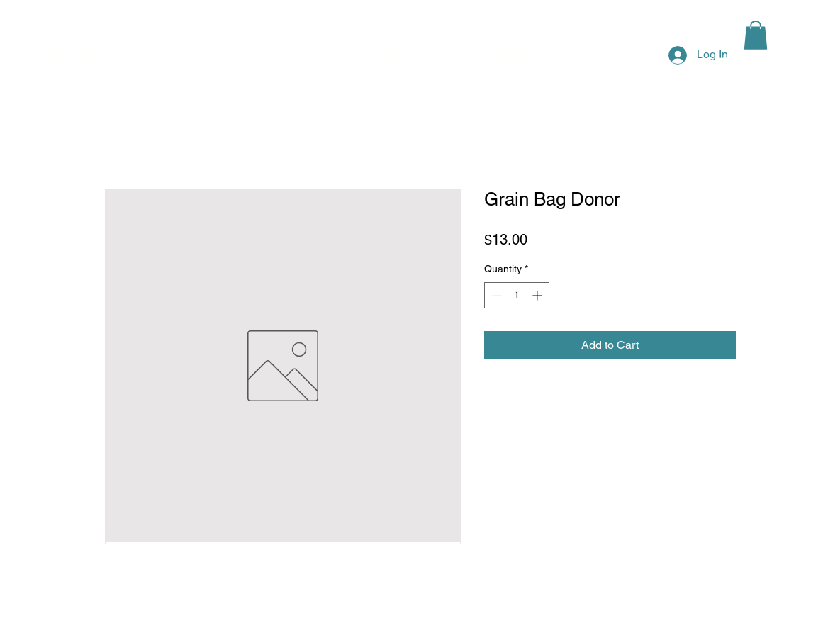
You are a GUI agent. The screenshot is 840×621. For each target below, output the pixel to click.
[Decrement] (495, 295)
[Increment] (538, 295)
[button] (756, 35)
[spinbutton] (517, 295)
